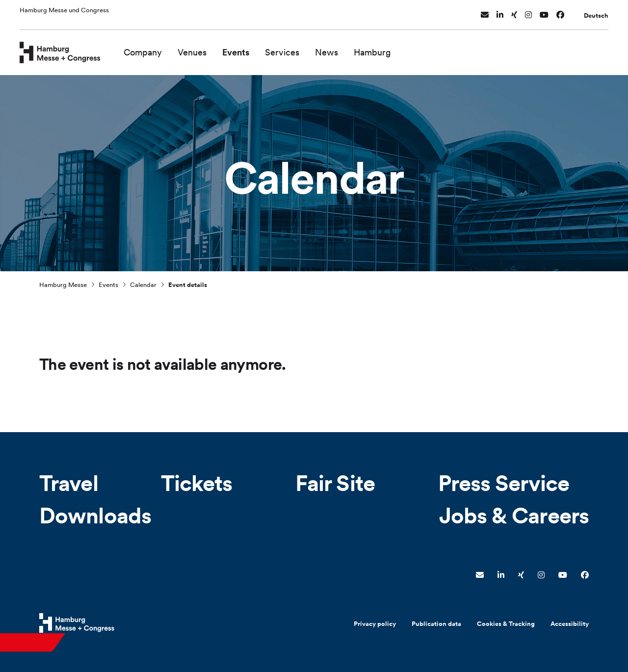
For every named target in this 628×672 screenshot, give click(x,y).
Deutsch (596, 12)
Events (255, 48)
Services (301, 48)
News (346, 48)
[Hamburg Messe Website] (77, 623)
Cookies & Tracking (506, 624)
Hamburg (392, 48)
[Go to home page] (69, 47)
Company (162, 48)
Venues (211, 48)
